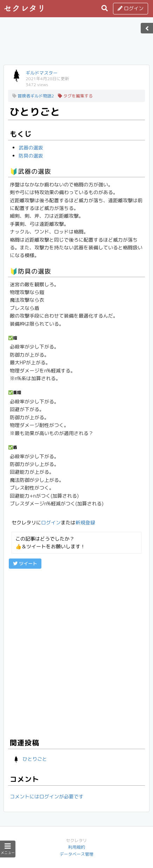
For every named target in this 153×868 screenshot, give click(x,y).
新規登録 (85, 522)
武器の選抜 (31, 148)
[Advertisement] (76, 43)
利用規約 (76, 847)
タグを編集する (75, 96)
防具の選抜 (31, 156)
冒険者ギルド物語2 (33, 96)
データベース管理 (76, 854)
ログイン (131, 8)
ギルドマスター (42, 73)
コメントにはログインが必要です (47, 796)
